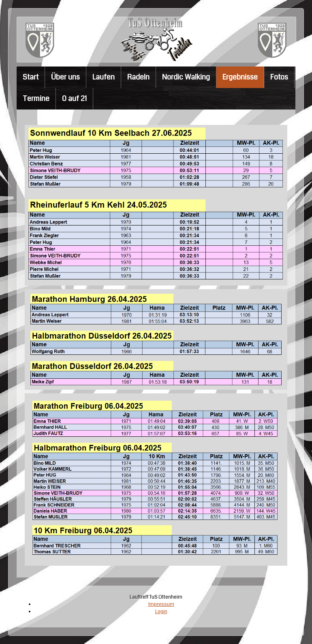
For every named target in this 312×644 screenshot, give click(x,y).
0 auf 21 (74, 99)
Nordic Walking (186, 77)
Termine (36, 99)
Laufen (104, 77)
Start (31, 77)
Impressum (161, 604)
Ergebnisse (240, 77)
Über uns (65, 77)
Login (161, 611)
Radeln (138, 77)
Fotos (279, 77)
